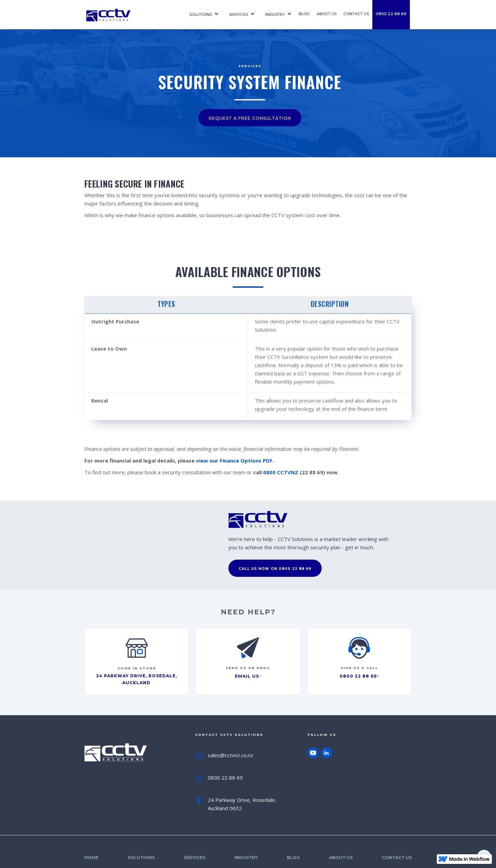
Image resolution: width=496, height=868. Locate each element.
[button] (202, 15)
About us (327, 14)
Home (91, 858)
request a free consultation (250, 118)
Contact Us (397, 858)
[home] (131, 15)
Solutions (201, 14)
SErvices (239, 14)
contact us (356, 14)
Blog (304, 14)
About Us (341, 858)
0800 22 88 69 (391, 14)
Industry (275, 14)
